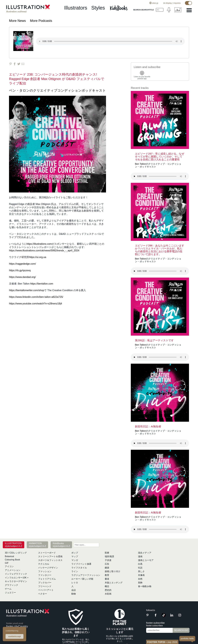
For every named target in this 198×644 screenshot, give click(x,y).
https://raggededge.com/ (22, 264)
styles (98, 8)
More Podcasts (41, 21)
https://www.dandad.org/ (22, 277)
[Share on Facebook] (15, 64)
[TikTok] (164, 616)
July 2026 (162, 642)
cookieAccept (14, 636)
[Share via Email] (23, 64)
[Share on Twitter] (19, 64)
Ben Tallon (140, 164)
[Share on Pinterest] (10, 64)
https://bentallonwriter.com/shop (27, 290)
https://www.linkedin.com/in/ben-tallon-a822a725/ (36, 297)
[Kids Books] (119, 8)
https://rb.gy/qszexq (20, 270)
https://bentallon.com (42, 284)
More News (17, 21)
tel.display (168, 3)
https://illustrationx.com (39, 244)
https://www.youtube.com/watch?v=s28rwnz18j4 (36, 304)
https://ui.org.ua (38, 257)
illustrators (76, 8)
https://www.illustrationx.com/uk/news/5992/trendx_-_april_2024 (44, 250)
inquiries (177, 3)
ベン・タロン (19, 90)
